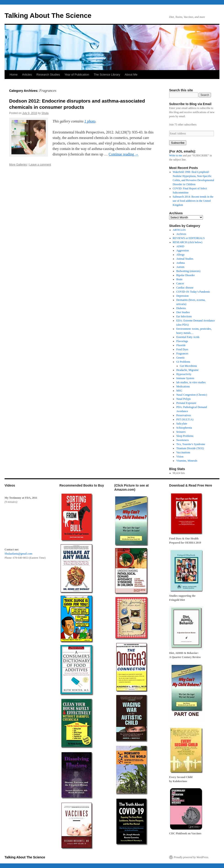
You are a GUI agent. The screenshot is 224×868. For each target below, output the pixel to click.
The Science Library (107, 75)
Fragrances (182, 354)
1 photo (90, 121)
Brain (179, 279)
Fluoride (181, 345)
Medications (183, 386)
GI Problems (183, 362)
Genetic (180, 358)
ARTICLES (179, 230)
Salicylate (182, 424)
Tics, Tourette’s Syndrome (191, 444)
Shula (45, 113)
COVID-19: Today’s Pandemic (193, 292)
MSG (179, 391)
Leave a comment (40, 165)
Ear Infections (184, 316)
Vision (180, 457)
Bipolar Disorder (185, 275)
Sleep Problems (185, 436)
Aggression (183, 250)
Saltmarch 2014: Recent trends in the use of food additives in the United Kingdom (193, 201)
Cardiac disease (185, 288)
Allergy (180, 255)
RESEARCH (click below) (188, 242)
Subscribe (178, 143)
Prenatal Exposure (186, 403)
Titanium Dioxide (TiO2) (190, 448)
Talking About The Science (48, 15)
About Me (131, 75)
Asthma (180, 263)
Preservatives (184, 415)
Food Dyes (182, 349)
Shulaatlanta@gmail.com (18, 554)
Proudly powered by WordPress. (191, 857)
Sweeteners (183, 440)
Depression (182, 296)
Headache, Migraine (187, 370)
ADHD (180, 246)
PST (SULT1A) (185, 419)
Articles (27, 75)
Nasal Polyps (183, 399)
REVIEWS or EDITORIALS (189, 238)
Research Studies (48, 75)
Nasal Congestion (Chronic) (192, 395)
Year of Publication (77, 75)
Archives (181, 234)
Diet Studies (183, 312)
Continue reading (124, 154)
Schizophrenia (184, 428)
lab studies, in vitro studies (191, 382)
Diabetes (181, 308)
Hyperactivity (184, 374)
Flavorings (182, 341)
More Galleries (18, 165)
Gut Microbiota (188, 366)
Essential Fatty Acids (188, 337)
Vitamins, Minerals (187, 461)
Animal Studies (185, 259)
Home (14, 75)
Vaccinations (183, 452)
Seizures (181, 432)
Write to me (176, 155)
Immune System (185, 378)
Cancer (180, 283)
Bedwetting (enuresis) (188, 271)
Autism (180, 267)
